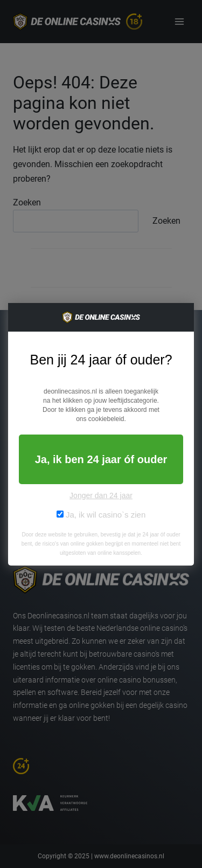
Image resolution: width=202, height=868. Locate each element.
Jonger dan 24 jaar (101, 495)
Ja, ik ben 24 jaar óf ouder (101, 459)
